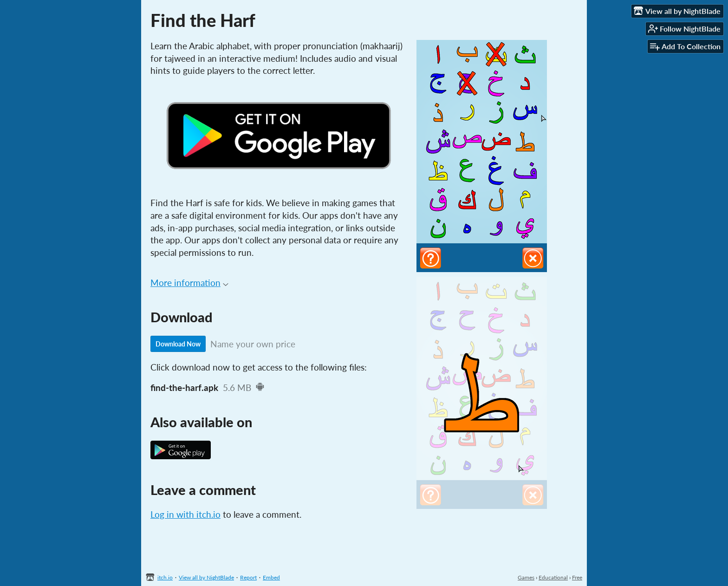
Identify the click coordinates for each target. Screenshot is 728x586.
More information (189, 283)
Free (577, 577)
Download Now (178, 344)
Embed (271, 577)
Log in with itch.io (185, 514)
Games (526, 577)
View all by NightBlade (206, 577)
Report (248, 577)
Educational (553, 577)
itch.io (165, 577)
